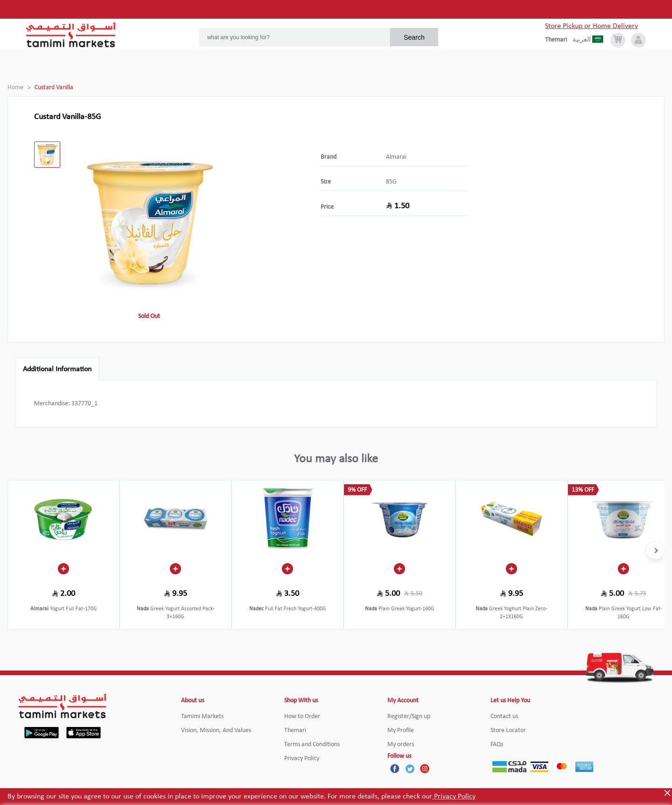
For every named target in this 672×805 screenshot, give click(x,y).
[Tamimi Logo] (71, 35)
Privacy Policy (454, 797)
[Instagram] (425, 769)
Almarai (396, 157)
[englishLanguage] (559, 40)
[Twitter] (410, 769)
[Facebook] (395, 769)
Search (414, 37)
